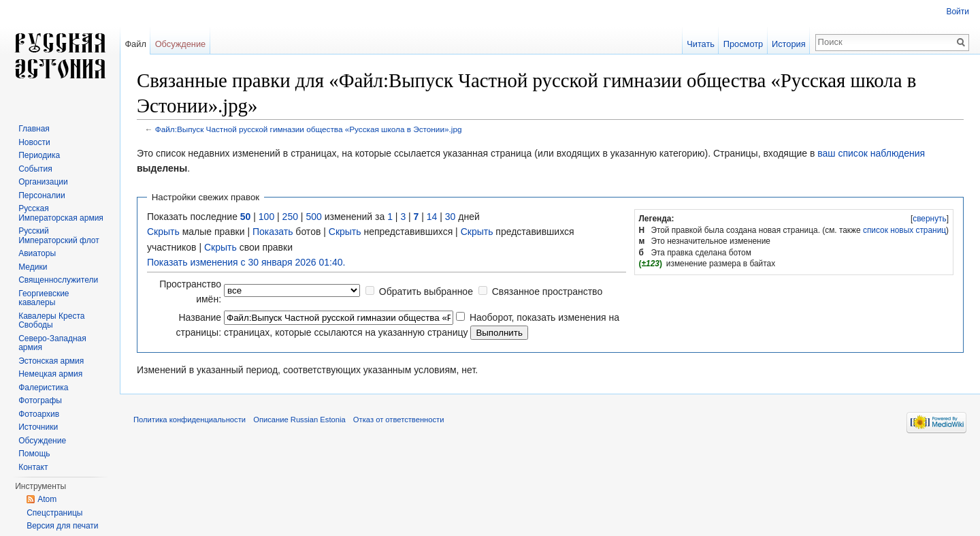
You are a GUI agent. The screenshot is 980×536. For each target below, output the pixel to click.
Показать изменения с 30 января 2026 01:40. (246, 262)
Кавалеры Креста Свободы (51, 321)
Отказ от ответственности (399, 420)
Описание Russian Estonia (299, 420)
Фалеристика (43, 388)
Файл (135, 44)
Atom (47, 499)
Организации (43, 182)
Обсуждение (181, 44)
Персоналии (42, 195)
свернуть (930, 219)
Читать (701, 44)
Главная (34, 129)
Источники (38, 427)
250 (290, 217)
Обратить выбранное (426, 291)
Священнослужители (58, 280)
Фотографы (40, 400)
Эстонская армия (51, 361)
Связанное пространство (547, 291)
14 (432, 217)
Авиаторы (37, 253)
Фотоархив (39, 414)
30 (451, 217)
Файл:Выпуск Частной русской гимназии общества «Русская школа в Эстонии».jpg (309, 129)
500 (313, 217)
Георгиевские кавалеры (44, 298)
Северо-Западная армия (52, 343)
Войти (958, 12)
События (35, 169)
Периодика (39, 155)
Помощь (34, 454)
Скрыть (163, 232)
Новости (34, 142)
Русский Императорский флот (59, 236)
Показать (273, 232)
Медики (33, 267)
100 (266, 217)
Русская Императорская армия (61, 213)
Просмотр (743, 44)
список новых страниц (904, 230)
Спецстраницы (54, 513)
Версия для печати (62, 526)
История (789, 44)
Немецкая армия (50, 374)
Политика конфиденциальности (190, 420)
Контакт (33, 467)
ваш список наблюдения (871, 153)
